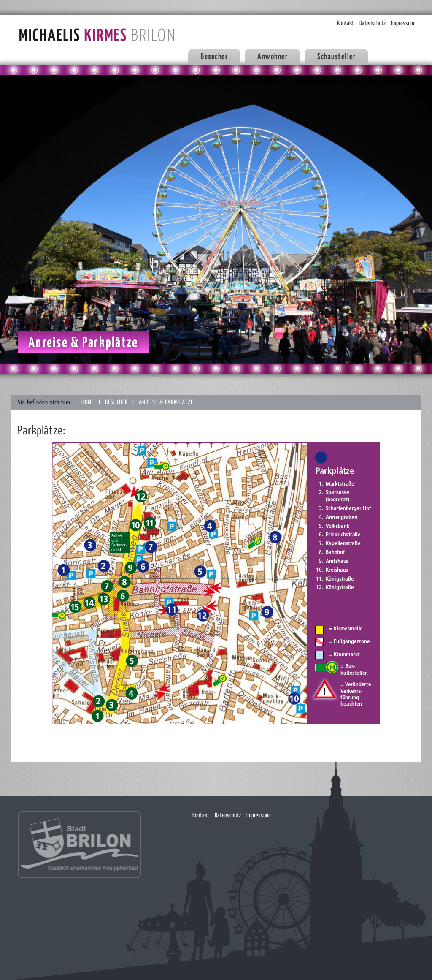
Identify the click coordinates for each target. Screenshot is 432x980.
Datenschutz (373, 23)
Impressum (403, 23)
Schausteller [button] (336, 57)
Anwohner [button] (273, 57)
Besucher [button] (214, 57)
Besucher (117, 403)
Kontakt (346, 23)
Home (89, 403)
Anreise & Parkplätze (166, 403)
